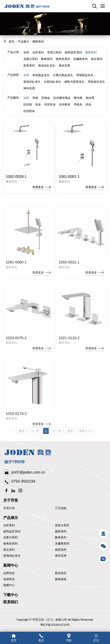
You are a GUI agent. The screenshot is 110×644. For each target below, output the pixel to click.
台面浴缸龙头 (52, 85)
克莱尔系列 (31, 62)
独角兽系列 (63, 62)
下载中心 (11, 595)
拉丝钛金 (50, 107)
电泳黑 (90, 101)
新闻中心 (11, 565)
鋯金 (88, 107)
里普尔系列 (54, 55)
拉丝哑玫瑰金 (62, 101)
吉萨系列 (38, 55)
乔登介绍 (9, 508)
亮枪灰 (78, 107)
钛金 (38, 107)
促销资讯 (9, 579)
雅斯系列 (38, 42)
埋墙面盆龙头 (85, 78)
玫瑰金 (46, 101)
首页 (11, 42)
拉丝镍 (28, 107)
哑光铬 (78, 101)
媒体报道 (61, 579)
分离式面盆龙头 (63, 78)
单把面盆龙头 (41, 78)
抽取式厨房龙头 (74, 85)
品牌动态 (9, 573)
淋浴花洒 (64, 69)
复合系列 (97, 62)
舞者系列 (47, 62)
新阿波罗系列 (73, 55)
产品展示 (23, 42)
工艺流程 (61, 508)
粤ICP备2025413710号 (55, 625)
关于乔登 (11, 500)
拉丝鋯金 (29, 114)
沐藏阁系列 (81, 62)
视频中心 (9, 585)
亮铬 (35, 101)
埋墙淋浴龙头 (96, 85)
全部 (26, 55)
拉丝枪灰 (65, 107)
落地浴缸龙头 (47, 69)
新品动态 (61, 573)
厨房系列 (29, 69)
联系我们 (11, 602)
